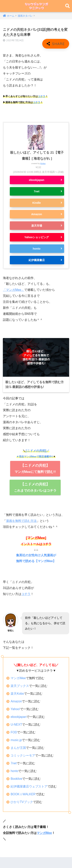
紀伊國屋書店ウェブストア (29, 786)
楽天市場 (37, 226)
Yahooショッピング (37, 237)
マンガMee (18, 678)
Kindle (36, 203)
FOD (14, 732)
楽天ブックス (20, 686)
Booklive (16, 779)
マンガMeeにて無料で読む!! (35, 469)
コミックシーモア (23, 755)
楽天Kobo (17, 694)
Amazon (36, 214)
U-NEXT (16, 725)
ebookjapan (36, 180)
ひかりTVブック (22, 802)
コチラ (42, 96)
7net (37, 191)
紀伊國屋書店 (37, 260)
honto (36, 249)
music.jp (16, 740)
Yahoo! (15, 709)
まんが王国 (18, 748)
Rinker (43, 163)
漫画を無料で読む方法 (21, 521)
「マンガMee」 (14, 290)
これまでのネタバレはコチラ (35, 487)
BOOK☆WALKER (23, 794)
